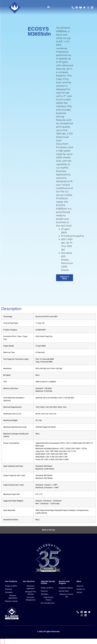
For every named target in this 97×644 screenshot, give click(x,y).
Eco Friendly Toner (48, 603)
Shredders (9, 592)
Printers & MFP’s (47, 588)
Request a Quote (11, 601)
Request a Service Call (66, 595)
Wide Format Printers (48, 599)
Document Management (31, 599)
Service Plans (64, 591)
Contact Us (81, 589)
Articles (79, 592)
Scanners (9, 589)
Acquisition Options (66, 588)
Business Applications (13, 597)
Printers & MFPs (11, 586)
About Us (80, 586)
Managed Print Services (31, 593)
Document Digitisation (31, 587)
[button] (48, 7)
